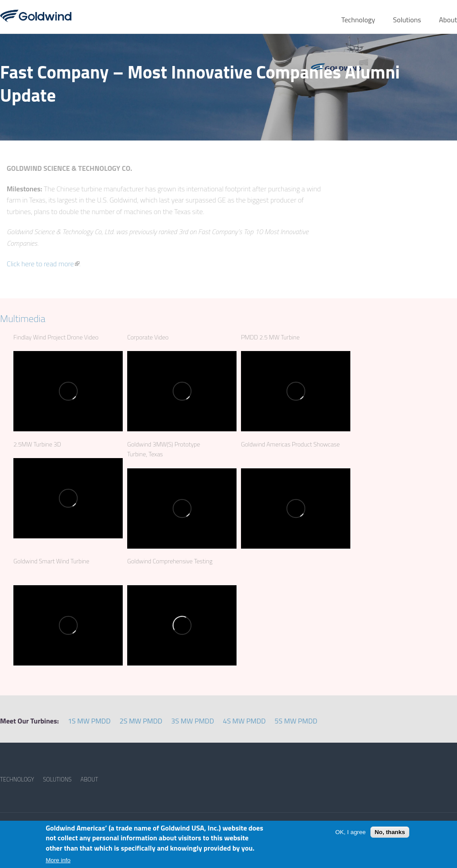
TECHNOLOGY (17, 779)
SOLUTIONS (57, 779)
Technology (358, 20)
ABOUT (89, 779)
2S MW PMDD (141, 721)
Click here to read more (43, 264)
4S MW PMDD (244, 721)
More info (58, 860)
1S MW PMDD (89, 721)
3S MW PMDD (193, 721)
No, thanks (390, 832)
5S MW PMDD (296, 721)
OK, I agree (350, 832)
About (448, 20)
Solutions (407, 20)
